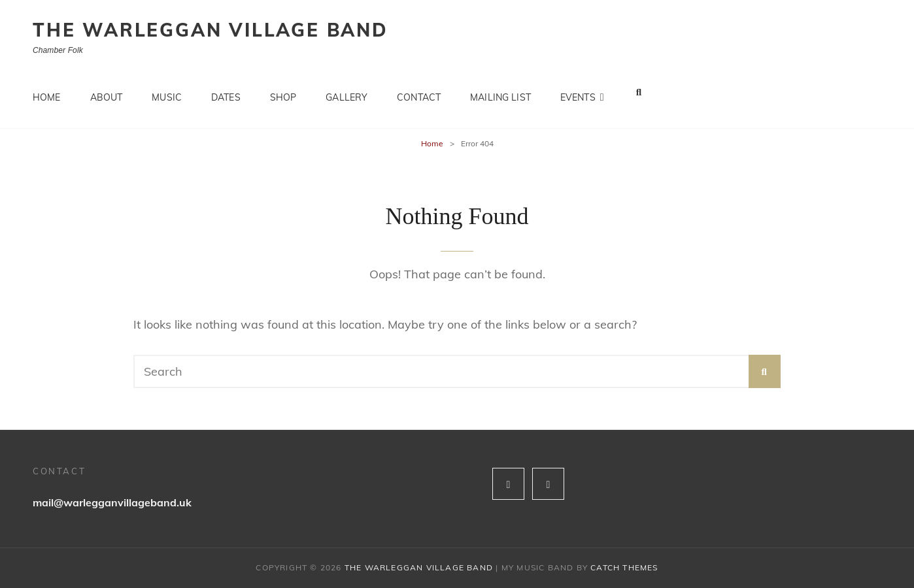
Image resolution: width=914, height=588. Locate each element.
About (107, 91)
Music (167, 91)
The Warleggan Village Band (211, 30)
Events (578, 91)
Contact (419, 91)
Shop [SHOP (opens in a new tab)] (283, 91)
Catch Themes (624, 567)
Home (47, 91)
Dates (226, 91)
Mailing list (500, 91)
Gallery (347, 91)
